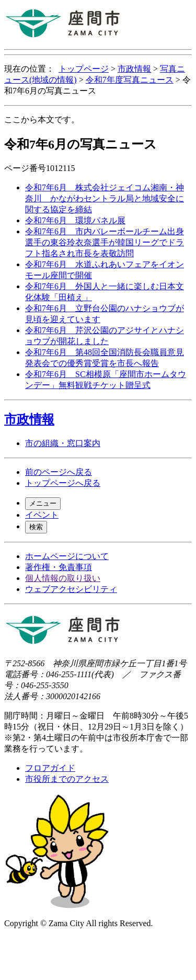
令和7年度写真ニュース (130, 80)
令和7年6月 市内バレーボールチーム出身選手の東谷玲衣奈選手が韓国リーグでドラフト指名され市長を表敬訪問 (105, 242)
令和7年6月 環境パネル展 (75, 220)
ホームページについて (67, 556)
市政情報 (134, 69)
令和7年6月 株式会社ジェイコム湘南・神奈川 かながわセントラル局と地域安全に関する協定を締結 (105, 198)
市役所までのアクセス (67, 779)
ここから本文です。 (42, 119)
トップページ (84, 69)
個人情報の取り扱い (63, 578)
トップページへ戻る (63, 483)
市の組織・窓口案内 (63, 443)
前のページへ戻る (59, 472)
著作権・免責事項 (59, 567)
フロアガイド (50, 768)
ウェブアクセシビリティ (71, 589)
